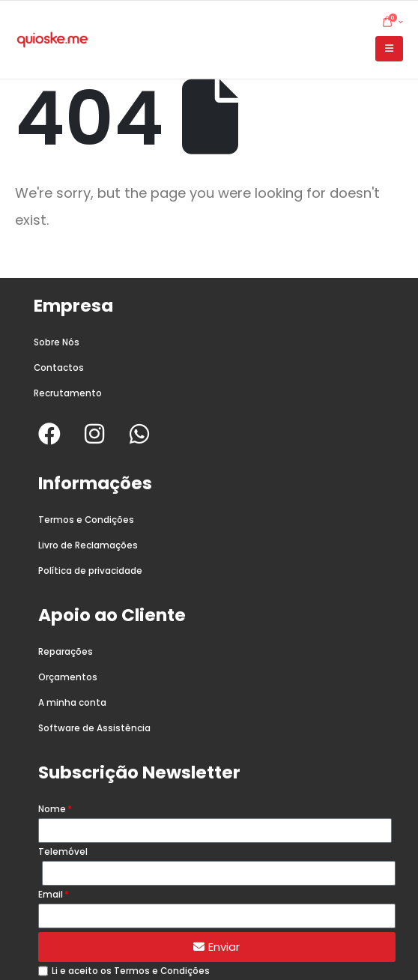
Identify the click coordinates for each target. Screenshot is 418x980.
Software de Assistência (94, 728)
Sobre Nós (57, 342)
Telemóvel (63, 852)
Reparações (66, 652)
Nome (52, 809)
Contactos (59, 368)
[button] (389, 49)
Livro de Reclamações (88, 545)
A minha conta (72, 703)
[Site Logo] (52, 40)
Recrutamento (68, 393)
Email (51, 895)
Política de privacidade (90, 571)
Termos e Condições (86, 520)
